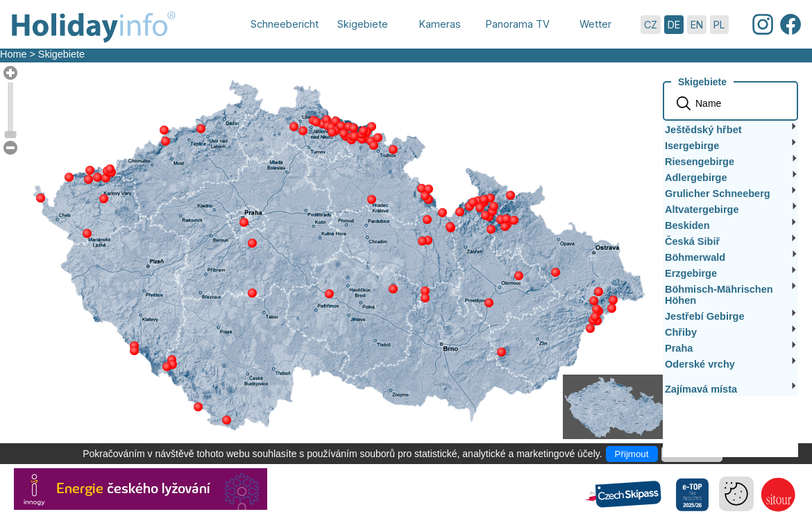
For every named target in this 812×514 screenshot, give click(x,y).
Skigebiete (61, 54)
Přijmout (632, 454)
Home (13, 54)
